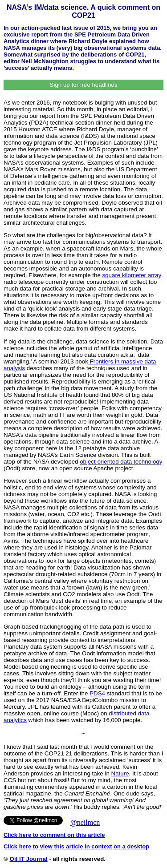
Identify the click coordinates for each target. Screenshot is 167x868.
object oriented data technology (121, 462)
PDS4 (97, 693)
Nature (120, 773)
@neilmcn (85, 822)
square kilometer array (132, 275)
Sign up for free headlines (84, 85)
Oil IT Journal (29, 859)
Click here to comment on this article (54, 835)
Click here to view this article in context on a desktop (76, 846)
